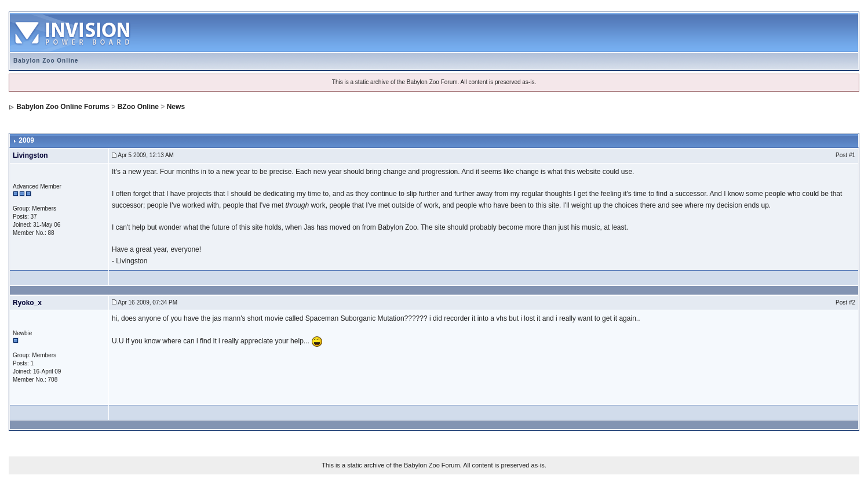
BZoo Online (138, 107)
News (176, 107)
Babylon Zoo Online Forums (63, 107)
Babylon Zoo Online (46, 61)
